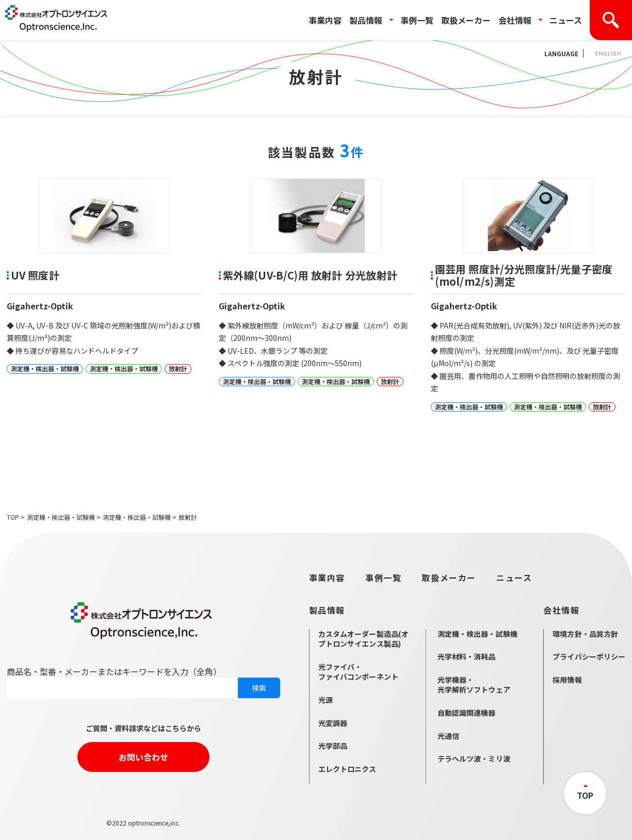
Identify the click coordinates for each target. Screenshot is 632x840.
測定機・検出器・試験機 (61, 517)
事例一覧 (417, 20)
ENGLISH (608, 53)
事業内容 (325, 20)
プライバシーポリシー (589, 656)
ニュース (566, 20)
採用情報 (567, 680)
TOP (13, 517)
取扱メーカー (466, 20)
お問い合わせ (143, 757)
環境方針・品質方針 (585, 634)
